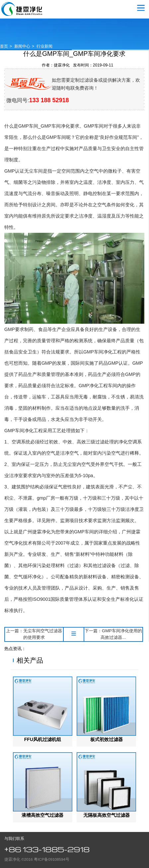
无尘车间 (34, 171)
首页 (4, 46)
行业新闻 (44, 46)
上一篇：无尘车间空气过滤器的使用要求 (34, 634)
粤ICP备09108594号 (52, 859)
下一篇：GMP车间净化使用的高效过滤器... (113, 634)
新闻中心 (22, 46)
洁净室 (16, 475)
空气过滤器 (22, 9)
